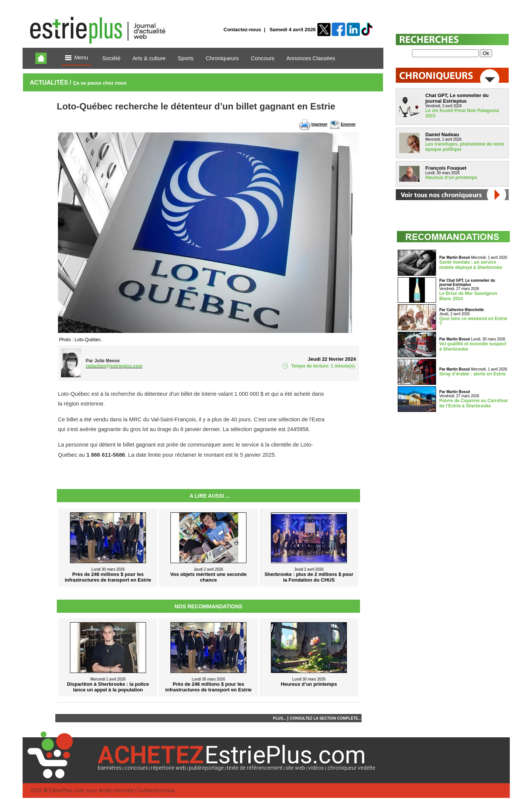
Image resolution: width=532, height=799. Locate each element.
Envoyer (348, 124)
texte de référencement (255, 768)
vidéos (316, 768)
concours (136, 768)
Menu (77, 58)
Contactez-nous (242, 30)
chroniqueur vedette (351, 768)
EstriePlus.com (67, 791)
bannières (110, 768)
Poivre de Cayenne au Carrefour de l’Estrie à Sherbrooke (474, 403)
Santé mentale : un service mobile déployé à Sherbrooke (471, 265)
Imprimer (320, 124)
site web (295, 768)
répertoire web (168, 768)
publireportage (206, 768)
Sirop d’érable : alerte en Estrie (473, 374)
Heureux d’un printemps (451, 178)
